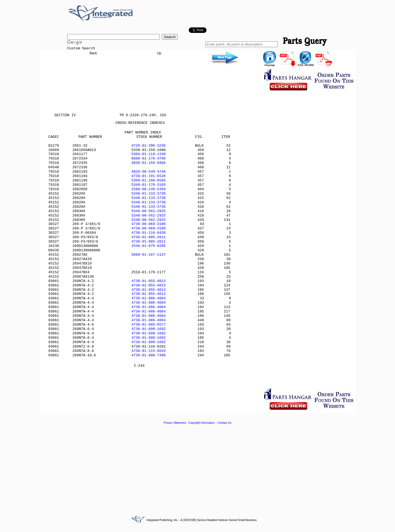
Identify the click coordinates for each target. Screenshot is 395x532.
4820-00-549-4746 (149, 172)
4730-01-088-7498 (149, 355)
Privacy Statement (175, 423)
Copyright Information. (202, 423)
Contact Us (225, 423)
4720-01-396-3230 (149, 146)
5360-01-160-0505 (149, 180)
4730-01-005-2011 (149, 237)
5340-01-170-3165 (149, 185)
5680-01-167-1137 (149, 255)
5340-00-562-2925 (149, 211)
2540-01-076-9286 (149, 246)
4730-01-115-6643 (149, 351)
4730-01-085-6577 (149, 325)
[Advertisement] (198, 467)
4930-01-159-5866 (149, 163)
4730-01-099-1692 (149, 329)
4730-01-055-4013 (149, 281)
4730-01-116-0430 (149, 233)
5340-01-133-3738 (149, 194)
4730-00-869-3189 (149, 224)
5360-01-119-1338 (149, 154)
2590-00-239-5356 (149, 189)
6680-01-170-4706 (149, 159)
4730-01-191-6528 (149, 176)
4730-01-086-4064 (149, 298)
